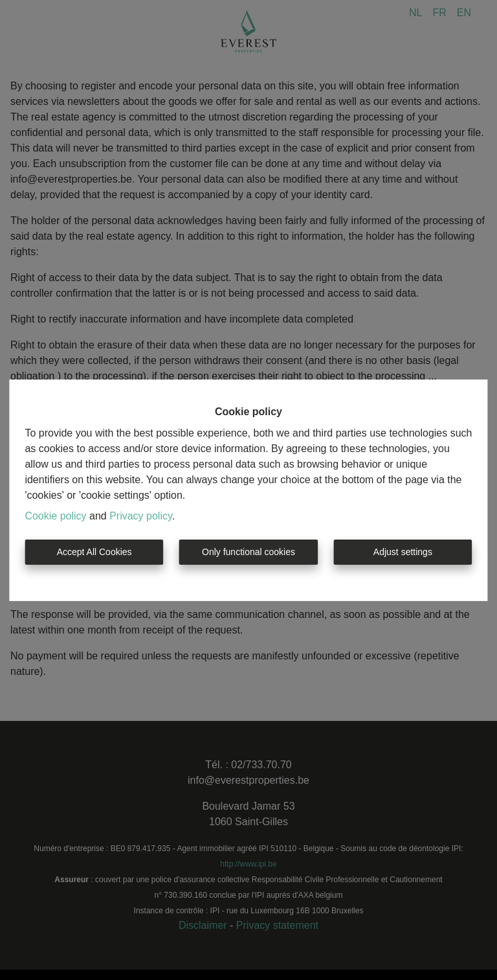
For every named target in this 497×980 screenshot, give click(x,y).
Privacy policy (141, 516)
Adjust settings (403, 552)
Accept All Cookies (94, 552)
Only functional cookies (248, 552)
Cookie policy (55, 516)
